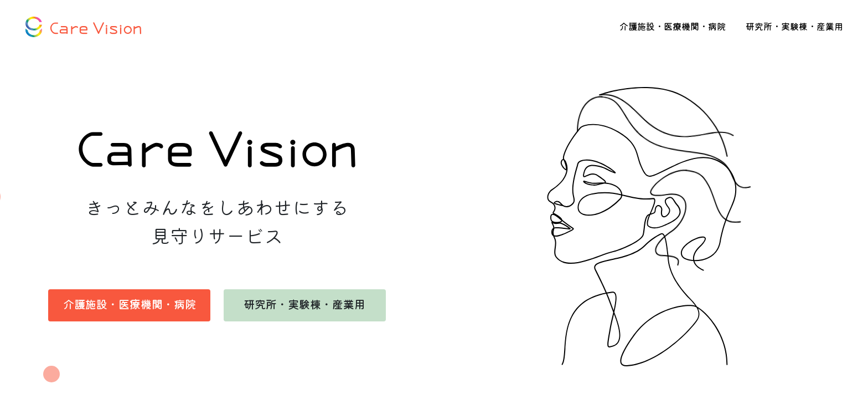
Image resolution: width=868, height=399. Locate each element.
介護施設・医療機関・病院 (673, 27)
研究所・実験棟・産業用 (794, 27)
